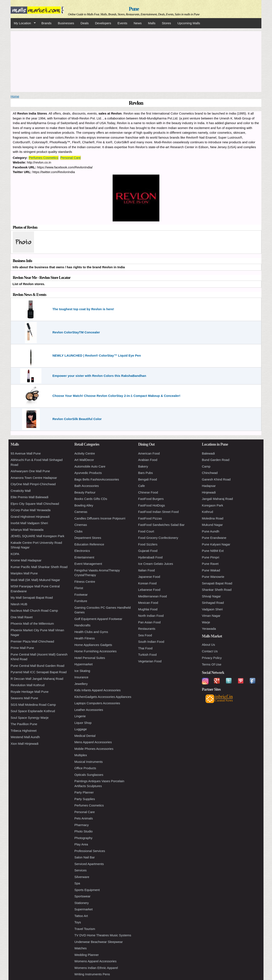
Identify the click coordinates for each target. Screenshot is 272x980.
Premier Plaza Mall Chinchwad (32, 641)
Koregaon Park (212, 505)
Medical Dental (85, 736)
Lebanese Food (149, 590)
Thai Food (145, 648)
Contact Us (210, 651)
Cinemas (81, 525)
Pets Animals (84, 818)
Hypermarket (84, 664)
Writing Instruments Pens (92, 974)
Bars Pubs (145, 473)
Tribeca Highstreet (24, 731)
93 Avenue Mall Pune (26, 453)
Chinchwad (210, 473)
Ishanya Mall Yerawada (27, 530)
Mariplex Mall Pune (24, 573)
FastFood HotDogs (152, 505)
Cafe (142, 486)
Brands (47, 23)
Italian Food (146, 570)
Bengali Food (147, 479)
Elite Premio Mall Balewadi (30, 497)
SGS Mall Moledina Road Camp (33, 705)
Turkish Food (147, 655)
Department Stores (88, 538)
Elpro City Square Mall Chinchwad (35, 504)
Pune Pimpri (211, 557)
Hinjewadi (209, 492)
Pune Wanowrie (213, 577)
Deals (85, 23)
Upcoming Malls (189, 23)
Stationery (82, 903)
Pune (134, 9)
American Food (149, 453)
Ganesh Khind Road (216, 479)
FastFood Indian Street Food (158, 512)
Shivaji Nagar (211, 596)
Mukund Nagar (212, 525)
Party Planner (84, 792)
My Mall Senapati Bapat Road (32, 598)
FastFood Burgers (151, 499)
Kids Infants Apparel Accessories (98, 690)
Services (81, 870)
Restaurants (147, 629)
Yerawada (209, 629)
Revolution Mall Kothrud (28, 685)
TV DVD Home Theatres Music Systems (103, 935)
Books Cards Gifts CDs (91, 499)
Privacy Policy (212, 658)
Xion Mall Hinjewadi (25, 744)
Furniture (81, 601)
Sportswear (82, 896)
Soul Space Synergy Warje (30, 718)
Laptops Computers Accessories (97, 703)
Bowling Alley (84, 505)
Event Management (88, 564)
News (138, 23)
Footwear (81, 595)
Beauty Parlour (85, 492)
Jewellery (81, 684)
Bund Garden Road (216, 460)
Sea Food (145, 635)
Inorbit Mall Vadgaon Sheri (29, 523)
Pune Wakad (211, 570)
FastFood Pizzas (150, 518)
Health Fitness (85, 638)
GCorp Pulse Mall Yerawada (31, 510)
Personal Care (71, 158)
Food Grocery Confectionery (158, 538)
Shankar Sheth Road (217, 590)
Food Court (146, 531)
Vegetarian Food (150, 661)
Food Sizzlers (148, 544)
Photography (83, 838)
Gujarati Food (148, 551)
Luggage (81, 729)
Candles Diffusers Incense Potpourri (100, 518)
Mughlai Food (148, 609)
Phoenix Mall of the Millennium (32, 623)
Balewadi (208, 453)
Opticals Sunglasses (89, 775)
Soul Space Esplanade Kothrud (33, 711)
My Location (23, 23)
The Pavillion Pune (24, 724)
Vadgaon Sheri (212, 609)
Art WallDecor (84, 460)
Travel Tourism (85, 929)
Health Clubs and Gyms (91, 632)
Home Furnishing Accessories (95, 651)
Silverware (82, 877)
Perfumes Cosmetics (43, 158)
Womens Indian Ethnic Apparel (96, 968)
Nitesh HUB (19, 604)
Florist (79, 588)
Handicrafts (82, 625)
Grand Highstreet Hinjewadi (30, 517)
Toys (78, 922)
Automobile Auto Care (90, 466)
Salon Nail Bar (85, 857)
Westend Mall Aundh (25, 737)
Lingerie (80, 716)
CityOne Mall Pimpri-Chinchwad (33, 484)
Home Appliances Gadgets (93, 645)
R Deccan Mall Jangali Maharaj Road (37, 679)
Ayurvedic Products (88, 473)
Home (15, 96)
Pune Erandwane (214, 538)
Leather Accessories (89, 710)
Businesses (66, 23)
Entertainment (84, 557)
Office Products (85, 768)
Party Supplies (85, 799)
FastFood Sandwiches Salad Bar (161, 525)
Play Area (81, 844)
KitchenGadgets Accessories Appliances (103, 697)
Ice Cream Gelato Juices (156, 564)
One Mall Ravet (22, 617)
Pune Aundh (211, 531)
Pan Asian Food (149, 622)
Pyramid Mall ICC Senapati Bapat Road (39, 672)
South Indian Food (151, 642)
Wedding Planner (87, 955)
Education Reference (89, 544)
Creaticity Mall (21, 491)
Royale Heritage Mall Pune (30, 692)
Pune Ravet (210, 564)
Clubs (78, 531)
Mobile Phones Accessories (94, 749)
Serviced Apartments (89, 864)
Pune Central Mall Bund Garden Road (38, 666)
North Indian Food (151, 616)
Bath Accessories (87, 486)
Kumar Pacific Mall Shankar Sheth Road (39, 567)
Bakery (143, 466)
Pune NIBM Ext (213, 551)
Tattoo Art (81, 916)
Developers (103, 23)
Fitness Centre (85, 582)
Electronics (82, 551)
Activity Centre (85, 453)
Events (122, 23)
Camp (206, 466)
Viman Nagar (211, 616)
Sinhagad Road (213, 603)
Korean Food (147, 583)
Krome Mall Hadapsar (26, 560)
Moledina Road (213, 518)
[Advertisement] (136, 61)
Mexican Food (148, 603)
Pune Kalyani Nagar (216, 544)
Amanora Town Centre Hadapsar (34, 478)
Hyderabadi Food (150, 557)
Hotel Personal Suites (90, 658)
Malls (152, 23)
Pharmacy (82, 825)
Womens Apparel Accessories (95, 961)
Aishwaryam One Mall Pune (30, 471)
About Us (208, 645)
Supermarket (84, 909)
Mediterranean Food (152, 596)
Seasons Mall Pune (24, 698)
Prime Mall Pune (22, 648)
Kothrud (208, 512)
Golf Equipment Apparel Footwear (98, 619)
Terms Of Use (212, 664)
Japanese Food (149, 577)
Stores (166, 23)
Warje (206, 622)
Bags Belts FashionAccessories (97, 479)
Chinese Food (148, 492)
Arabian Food (148, 460)
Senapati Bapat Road (217, 583)
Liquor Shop (83, 723)
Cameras (81, 512)
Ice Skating (82, 671)
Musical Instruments (89, 762)
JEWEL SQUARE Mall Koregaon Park (38, 536)
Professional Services (90, 851)
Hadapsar (209, 486)
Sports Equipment (87, 890)
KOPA (15, 554)
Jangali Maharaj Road (217, 499)
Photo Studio (84, 831)
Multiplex (81, 755)
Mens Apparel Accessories (93, 742)
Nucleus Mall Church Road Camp (34, 611)
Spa (77, 883)
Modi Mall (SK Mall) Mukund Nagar (35, 580)
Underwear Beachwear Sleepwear (99, 942)
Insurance (81, 677)
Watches (81, 948)
